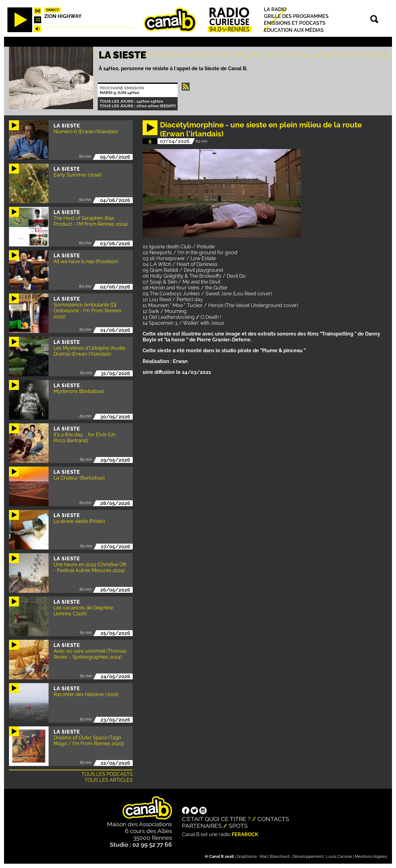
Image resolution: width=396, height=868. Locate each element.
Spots (238, 826)
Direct (53, 10)
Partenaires (202, 826)
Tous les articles (109, 780)
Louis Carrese (339, 856)
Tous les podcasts (107, 774)
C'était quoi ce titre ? (216, 819)
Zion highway (63, 16)
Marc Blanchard (274, 856)
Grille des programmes (296, 16)
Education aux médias (294, 30)
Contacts (273, 819)
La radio (275, 9)
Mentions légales (371, 856)
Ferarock (245, 834)
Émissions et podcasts (295, 23)
